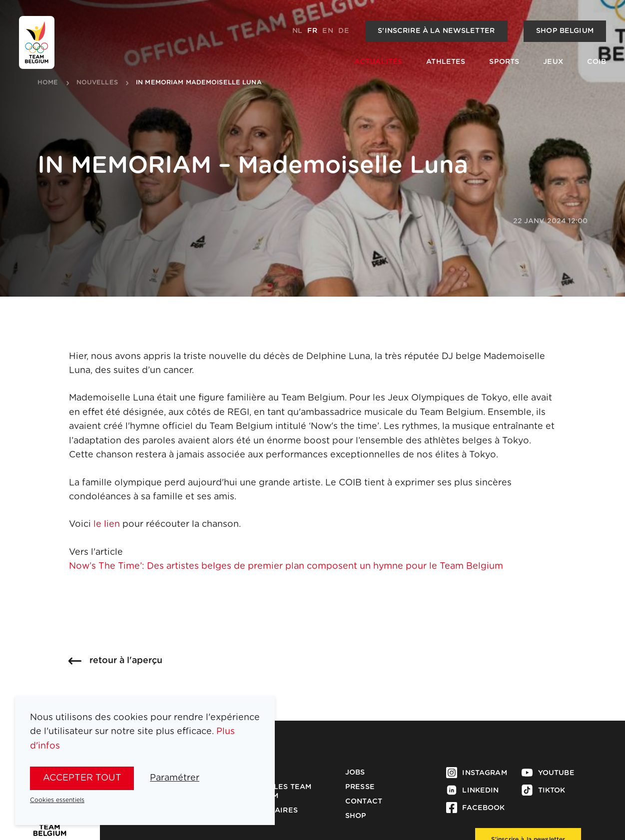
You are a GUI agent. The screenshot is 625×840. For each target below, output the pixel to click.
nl (297, 31)
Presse (360, 787)
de (343, 31)
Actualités (378, 62)
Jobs (355, 773)
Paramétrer (175, 778)
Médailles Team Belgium (278, 792)
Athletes (446, 62)
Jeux (553, 62)
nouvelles (97, 83)
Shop (356, 816)
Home (48, 83)
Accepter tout (82, 778)
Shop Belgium (565, 31)
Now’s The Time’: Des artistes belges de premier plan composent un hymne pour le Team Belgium (286, 566)
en (327, 31)
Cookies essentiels (57, 800)
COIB (597, 62)
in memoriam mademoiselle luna (199, 83)
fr (312, 31)
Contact (364, 802)
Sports (504, 62)
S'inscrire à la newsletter (436, 31)
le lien (107, 524)
